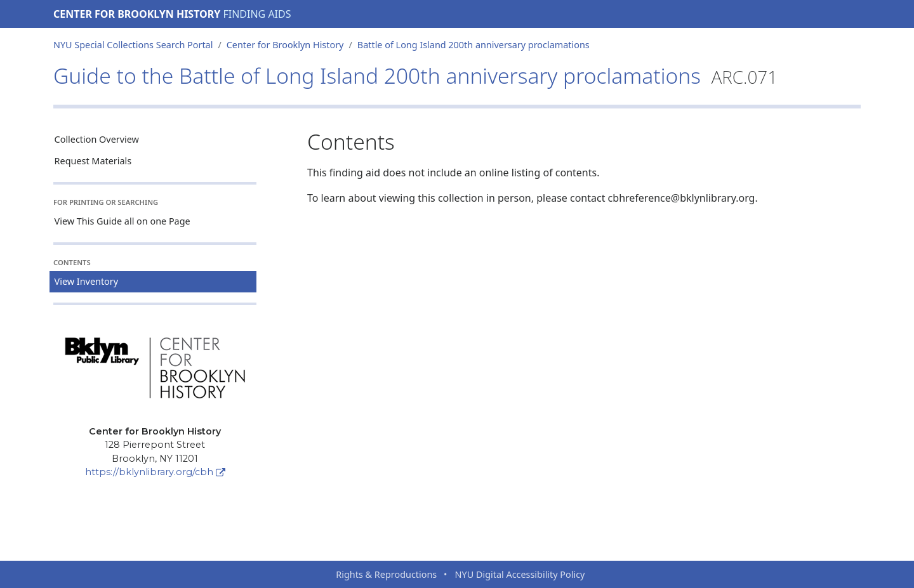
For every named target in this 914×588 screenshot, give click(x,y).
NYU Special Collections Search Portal (133, 45)
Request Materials (93, 161)
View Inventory (87, 281)
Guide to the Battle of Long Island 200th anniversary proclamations (415, 75)
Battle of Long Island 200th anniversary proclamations (474, 45)
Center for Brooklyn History (137, 14)
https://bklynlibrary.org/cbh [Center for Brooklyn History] (155, 472)
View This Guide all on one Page (123, 221)
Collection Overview (97, 139)
